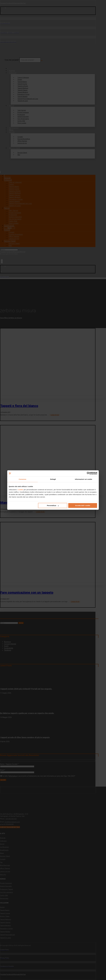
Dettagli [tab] (53, 479)
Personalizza (53, 505)
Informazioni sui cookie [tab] (84, 479)
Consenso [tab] (22, 479)
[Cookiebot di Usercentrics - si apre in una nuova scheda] (88, 473)
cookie (21, 490)
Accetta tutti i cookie (83, 505)
